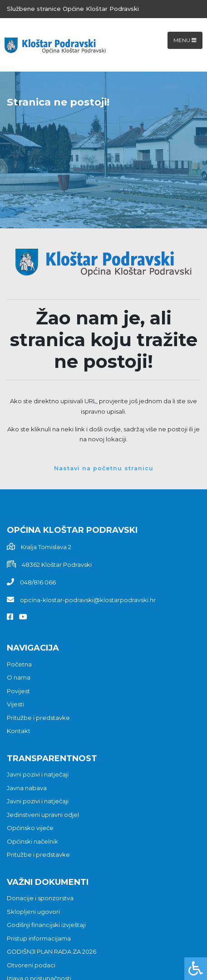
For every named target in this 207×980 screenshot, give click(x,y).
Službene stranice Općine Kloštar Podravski (73, 9)
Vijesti (15, 704)
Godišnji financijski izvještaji (46, 925)
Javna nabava (27, 788)
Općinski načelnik (32, 841)
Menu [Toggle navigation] (185, 40)
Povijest (18, 691)
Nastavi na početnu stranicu (104, 468)
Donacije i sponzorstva (40, 898)
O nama (19, 677)
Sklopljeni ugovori (33, 912)
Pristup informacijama (39, 938)
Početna (19, 664)
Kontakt (19, 731)
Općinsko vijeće (30, 828)
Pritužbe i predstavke (38, 718)
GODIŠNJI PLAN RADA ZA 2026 (52, 951)
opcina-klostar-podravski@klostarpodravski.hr (88, 600)
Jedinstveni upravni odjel (43, 815)
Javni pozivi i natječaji (38, 774)
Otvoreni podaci (31, 965)
